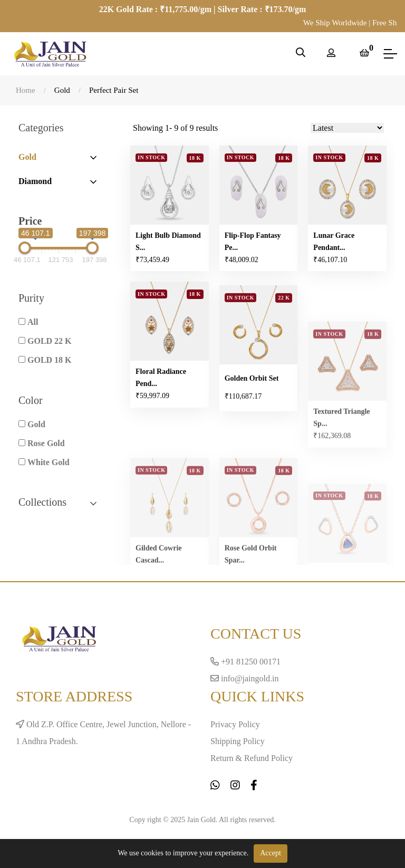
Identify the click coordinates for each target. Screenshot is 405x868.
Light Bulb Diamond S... (168, 242)
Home (26, 90)
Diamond (35, 181)
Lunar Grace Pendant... (334, 244)
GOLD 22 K (50, 341)
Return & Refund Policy (252, 758)
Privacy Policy (235, 724)
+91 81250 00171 (245, 662)
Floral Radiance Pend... (161, 380)
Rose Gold (46, 443)
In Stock (151, 158)
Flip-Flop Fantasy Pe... (253, 243)
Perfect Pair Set (114, 90)
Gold (62, 90)
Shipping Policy (238, 741)
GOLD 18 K (50, 360)
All (33, 322)
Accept (271, 853)
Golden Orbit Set (252, 415)
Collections (59, 502)
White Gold (49, 462)
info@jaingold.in (244, 678)
